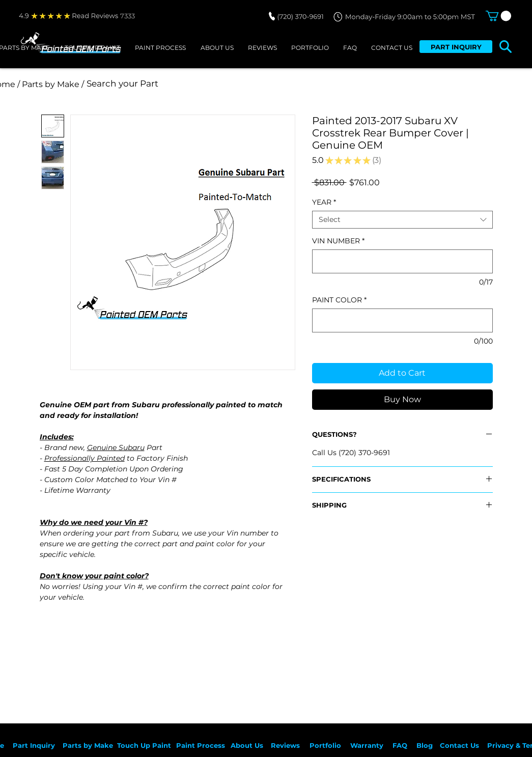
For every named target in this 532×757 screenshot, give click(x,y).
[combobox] (402, 220)
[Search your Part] (222, 84)
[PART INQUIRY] (456, 47)
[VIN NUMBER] (402, 261)
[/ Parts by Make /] (51, 84)
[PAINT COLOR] (402, 320)
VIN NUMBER (338, 241)
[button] (498, 16)
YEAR (324, 202)
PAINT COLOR (339, 300)
